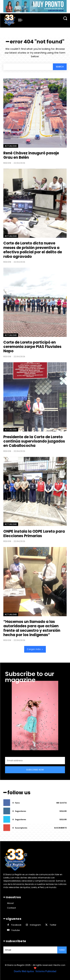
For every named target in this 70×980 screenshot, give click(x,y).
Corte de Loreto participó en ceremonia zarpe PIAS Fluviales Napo (32, 347)
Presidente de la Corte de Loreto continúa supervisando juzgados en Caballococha (34, 441)
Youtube (15, 930)
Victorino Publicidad (46, 971)
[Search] (60, 67)
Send (62, 950)
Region (7, 163)
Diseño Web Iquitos (24, 971)
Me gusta (62, 803)
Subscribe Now (35, 770)
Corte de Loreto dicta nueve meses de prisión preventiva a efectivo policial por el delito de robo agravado (33, 250)
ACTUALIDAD (11, 146)
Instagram (35, 925)
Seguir (63, 811)
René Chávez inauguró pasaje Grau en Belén (31, 155)
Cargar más (35, 649)
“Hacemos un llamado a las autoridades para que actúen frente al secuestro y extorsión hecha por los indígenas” (32, 628)
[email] (35, 761)
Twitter (53, 925)
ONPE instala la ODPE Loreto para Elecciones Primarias (34, 534)
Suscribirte (60, 828)
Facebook (16, 925)
